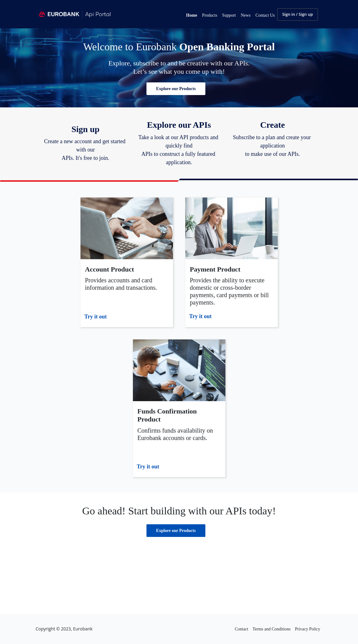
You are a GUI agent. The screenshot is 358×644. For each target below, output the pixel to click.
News (246, 15)
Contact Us (265, 15)
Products (210, 15)
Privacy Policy (307, 629)
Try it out (96, 317)
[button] (176, 89)
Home (192, 15)
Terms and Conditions (272, 629)
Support (229, 15)
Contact (241, 629)
